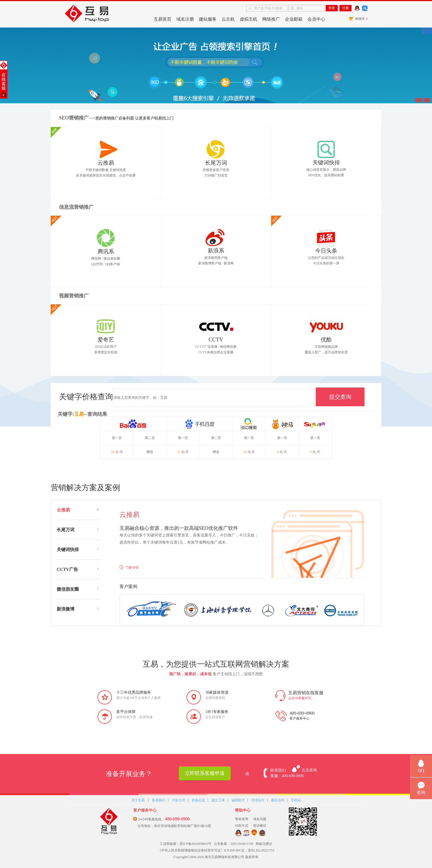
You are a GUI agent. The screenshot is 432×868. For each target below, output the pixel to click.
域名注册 (185, 19)
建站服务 (208, 19)
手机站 (296, 800)
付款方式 (179, 800)
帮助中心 (243, 810)
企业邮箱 (294, 19)
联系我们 (159, 800)
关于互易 (138, 800)
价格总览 (198, 800)
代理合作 (258, 800)
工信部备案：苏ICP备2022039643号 (186, 844)
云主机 (228, 19)
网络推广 (271, 19)
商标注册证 (264, 844)
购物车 (361, 19)
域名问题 (260, 819)
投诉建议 (260, 826)
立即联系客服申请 (205, 773)
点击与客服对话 (300, 698)
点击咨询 (309, 770)
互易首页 (163, 19)
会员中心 (316, 19)
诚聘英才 (238, 800)
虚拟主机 (249, 19)
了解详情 (129, 567)
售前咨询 (242, 819)
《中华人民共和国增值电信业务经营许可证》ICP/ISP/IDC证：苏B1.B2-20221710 (216, 850)
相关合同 (278, 800)
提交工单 (218, 800)
